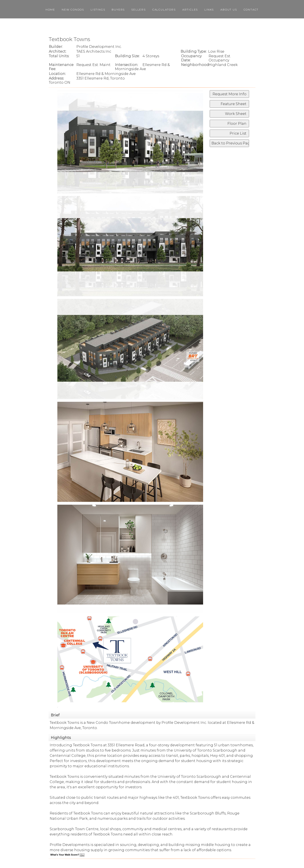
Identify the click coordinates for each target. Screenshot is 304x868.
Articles (190, 10)
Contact (251, 10)
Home (50, 10)
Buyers (118, 10)
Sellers (139, 10)
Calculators (164, 10)
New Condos (73, 10)
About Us (229, 10)
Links (209, 10)
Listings (98, 10)
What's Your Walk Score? (67, 855)
